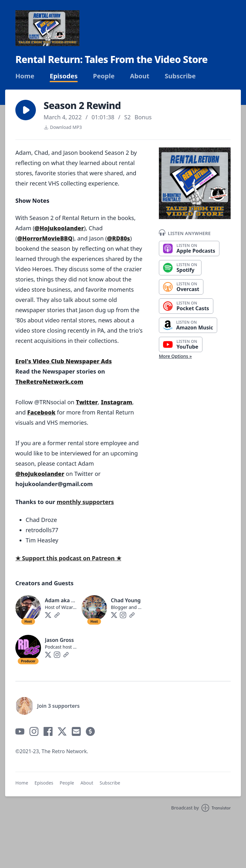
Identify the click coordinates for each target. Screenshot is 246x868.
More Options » (175, 356)
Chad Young (126, 600)
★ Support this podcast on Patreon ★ (68, 558)
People (104, 76)
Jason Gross (59, 640)
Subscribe (180, 76)
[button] (26, 110)
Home (25, 76)
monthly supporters (85, 502)
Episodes (64, 76)
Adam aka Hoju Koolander (77, 600)
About (140, 76)
